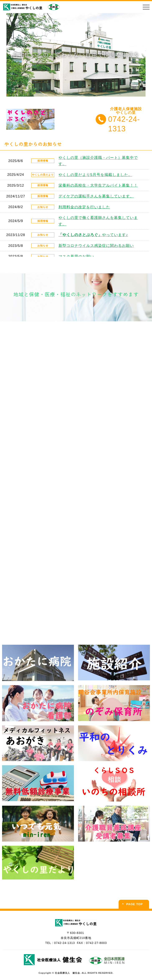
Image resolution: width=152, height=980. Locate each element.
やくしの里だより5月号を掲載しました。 (95, 175)
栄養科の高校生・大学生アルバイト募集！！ (98, 185)
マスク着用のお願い (76, 256)
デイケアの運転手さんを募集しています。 (96, 196)
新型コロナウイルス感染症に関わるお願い (96, 246)
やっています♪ (93, 235)
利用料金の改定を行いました (84, 207)
